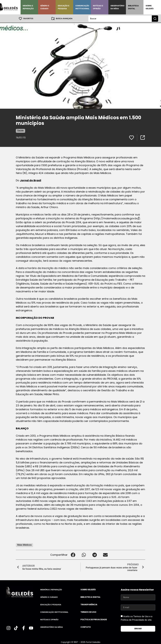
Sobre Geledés (150, 7)
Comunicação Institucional (82, 7)
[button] (73, 555)
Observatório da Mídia (118, 7)
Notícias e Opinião (98, 7)
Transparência (89, 604)
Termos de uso (88, 612)
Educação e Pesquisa (64, 7)
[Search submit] (155, 18)
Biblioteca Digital (133, 7)
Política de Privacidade (94, 619)
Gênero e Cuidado (45, 7)
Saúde (20, 130)
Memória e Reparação (28, 7)
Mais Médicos (24, 545)
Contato (86, 627)
